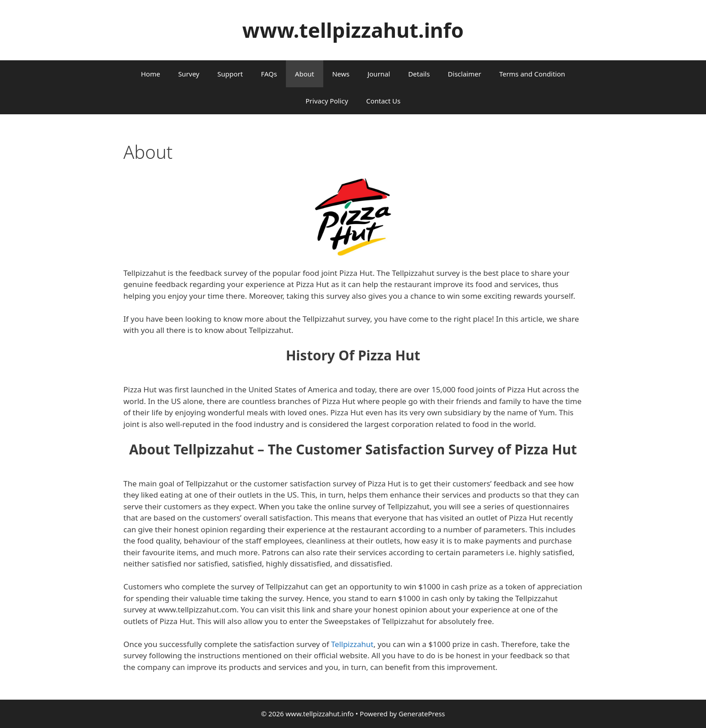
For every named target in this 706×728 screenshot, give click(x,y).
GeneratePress (422, 714)
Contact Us (383, 101)
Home (151, 74)
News (341, 74)
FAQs (269, 74)
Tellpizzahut (352, 644)
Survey (189, 74)
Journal (379, 74)
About (305, 74)
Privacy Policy (327, 101)
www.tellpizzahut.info (353, 30)
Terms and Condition (532, 74)
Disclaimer (465, 74)
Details (419, 74)
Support (230, 74)
